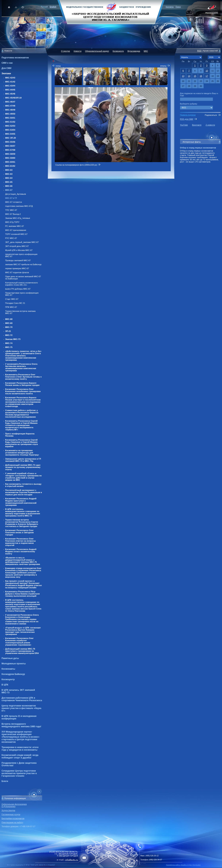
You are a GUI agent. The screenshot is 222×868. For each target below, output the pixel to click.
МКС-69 (9, 323)
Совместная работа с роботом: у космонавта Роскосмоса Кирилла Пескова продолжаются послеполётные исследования (22, 414)
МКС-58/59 (10, 154)
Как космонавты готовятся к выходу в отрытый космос (23, 485)
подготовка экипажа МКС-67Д (19, 206)
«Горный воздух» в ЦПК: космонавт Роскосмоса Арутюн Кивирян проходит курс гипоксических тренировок (23, 631)
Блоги (5, 781)
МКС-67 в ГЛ (11, 198)
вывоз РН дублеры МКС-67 (18, 289)
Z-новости (210, 125)
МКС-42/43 (10, 78)
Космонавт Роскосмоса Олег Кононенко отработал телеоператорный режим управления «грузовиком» (20, 642)
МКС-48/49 (10, 110)
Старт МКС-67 (12, 299)
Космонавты (8, 669)
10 (207, 71)
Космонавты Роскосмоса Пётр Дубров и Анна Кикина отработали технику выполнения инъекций (23, 594)
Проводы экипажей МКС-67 (18, 260)
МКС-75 (9, 347)
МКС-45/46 (10, 94)
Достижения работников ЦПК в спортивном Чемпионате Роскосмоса (22, 699)
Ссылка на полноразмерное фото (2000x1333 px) (78, 165)
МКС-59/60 (10, 158)
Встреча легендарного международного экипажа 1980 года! (21, 725)
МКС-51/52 (10, 122)
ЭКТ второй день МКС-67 (17, 246)
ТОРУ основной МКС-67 (16, 234)
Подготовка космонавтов (15, 58)
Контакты (170, 7)
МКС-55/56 (10, 142)
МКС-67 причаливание (16, 230)
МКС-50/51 (10, 118)
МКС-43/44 (10, 86)
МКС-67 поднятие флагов (17, 272)
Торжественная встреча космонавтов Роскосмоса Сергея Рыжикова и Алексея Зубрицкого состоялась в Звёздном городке (22, 523)
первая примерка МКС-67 (17, 268)
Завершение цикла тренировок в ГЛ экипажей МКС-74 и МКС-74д (23, 460)
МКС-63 (9, 170)
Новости (78, 51)
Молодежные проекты (14, 664)
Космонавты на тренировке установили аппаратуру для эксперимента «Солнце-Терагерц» (22, 453)
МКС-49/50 (10, 114)
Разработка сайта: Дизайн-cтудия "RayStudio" (184, 865)
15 (195, 76)
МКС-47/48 (10, 106)
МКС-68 (9, 319)
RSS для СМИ (187, 119)
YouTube (184, 125)
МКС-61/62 (10, 166)
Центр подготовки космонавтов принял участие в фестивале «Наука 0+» (22, 708)
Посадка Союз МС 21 (15, 303)
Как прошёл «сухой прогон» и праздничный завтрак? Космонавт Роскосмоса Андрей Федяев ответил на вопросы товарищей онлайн (24, 584)
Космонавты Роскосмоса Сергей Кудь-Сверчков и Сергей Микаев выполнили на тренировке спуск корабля (22, 443)
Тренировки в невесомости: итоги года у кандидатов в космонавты (20, 749)
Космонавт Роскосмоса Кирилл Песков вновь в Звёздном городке (22, 384)
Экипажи (6, 73)
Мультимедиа (134, 51)
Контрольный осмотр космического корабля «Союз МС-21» (22, 284)
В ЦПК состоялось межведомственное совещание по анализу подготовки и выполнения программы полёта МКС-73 (23, 512)
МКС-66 (9, 186)
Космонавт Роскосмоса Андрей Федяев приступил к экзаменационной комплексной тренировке (21, 502)
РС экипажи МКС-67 (15, 226)
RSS (199, 51)
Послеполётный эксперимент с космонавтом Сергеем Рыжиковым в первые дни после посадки (24, 492)
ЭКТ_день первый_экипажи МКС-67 (22, 242)
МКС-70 (9, 327)
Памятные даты (10, 658)
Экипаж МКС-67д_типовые (18, 218)
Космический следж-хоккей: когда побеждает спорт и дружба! (20, 756)
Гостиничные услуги (11, 814)
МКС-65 (9, 182)
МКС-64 (9, 178)
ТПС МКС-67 (11, 210)
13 (183, 76)
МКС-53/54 (10, 130)
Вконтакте (197, 125)
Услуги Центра (8, 810)
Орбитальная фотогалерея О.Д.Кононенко (14, 805)
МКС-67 (9, 190)
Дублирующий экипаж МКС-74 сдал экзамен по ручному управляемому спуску (23, 467)
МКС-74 (9, 343)
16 (201, 76)
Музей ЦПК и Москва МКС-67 (19, 250)
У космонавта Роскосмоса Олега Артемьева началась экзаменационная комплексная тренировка (21, 367)
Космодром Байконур (13, 674)
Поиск (178, 7)
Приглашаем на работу (12, 822)
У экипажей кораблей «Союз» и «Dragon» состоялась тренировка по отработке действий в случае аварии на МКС (24, 477)
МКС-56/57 (10, 146)
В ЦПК (5, 685)
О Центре (66, 51)
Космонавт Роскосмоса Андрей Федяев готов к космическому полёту (21, 551)
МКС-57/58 (10, 150)
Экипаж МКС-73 (13, 339)
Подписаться (211, 115)
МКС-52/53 (10, 126)
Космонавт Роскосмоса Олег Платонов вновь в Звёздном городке (20, 532)
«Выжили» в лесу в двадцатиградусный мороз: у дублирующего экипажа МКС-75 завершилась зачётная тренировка (23, 561)
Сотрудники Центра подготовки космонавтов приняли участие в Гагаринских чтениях (19, 773)
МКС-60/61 (10, 162)
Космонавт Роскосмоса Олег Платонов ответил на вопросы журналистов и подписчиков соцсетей (21, 542)
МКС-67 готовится (14, 202)
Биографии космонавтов (13, 818)
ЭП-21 (8, 331)
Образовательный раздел (97, 51)
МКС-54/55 (10, 134)
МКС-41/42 (10, 82)
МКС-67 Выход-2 (13, 214)
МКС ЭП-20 (11, 138)
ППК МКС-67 (11, 307)
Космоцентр (8, 679)
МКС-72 (9, 335)
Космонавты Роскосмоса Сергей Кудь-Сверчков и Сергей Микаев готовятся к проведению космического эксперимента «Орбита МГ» (21, 425)
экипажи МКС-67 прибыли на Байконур (23, 264)
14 (189, 76)
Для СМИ (7, 68)
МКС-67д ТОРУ (12, 222)
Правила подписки (188, 115)
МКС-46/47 (10, 102)
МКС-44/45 (10, 90)
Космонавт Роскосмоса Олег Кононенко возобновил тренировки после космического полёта (23, 391)
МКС (146, 51)
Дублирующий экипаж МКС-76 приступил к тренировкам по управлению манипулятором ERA (22, 651)
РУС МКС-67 (11, 238)
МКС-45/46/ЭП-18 (13, 98)
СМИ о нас (7, 63)
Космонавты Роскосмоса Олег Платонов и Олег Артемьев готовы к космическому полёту (23, 377)
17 (207, 76)
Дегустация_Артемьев (16, 194)
